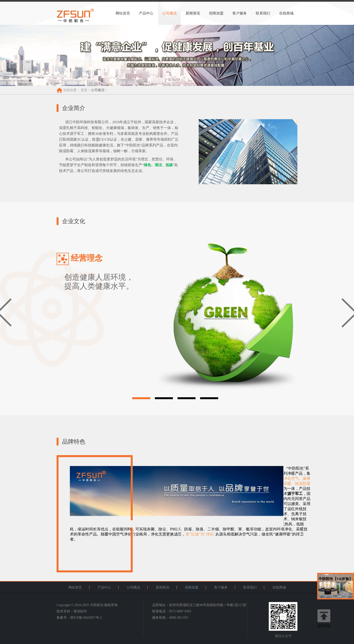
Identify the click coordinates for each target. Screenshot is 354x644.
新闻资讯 (193, 13)
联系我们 (263, 13)
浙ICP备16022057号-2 (86, 618)
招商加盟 (216, 13)
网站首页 (123, 13)
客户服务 (240, 13)
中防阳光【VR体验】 (336, 579)
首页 (84, 90)
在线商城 (286, 13)
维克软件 (80, 611)
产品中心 (146, 13)
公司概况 (170, 13)
